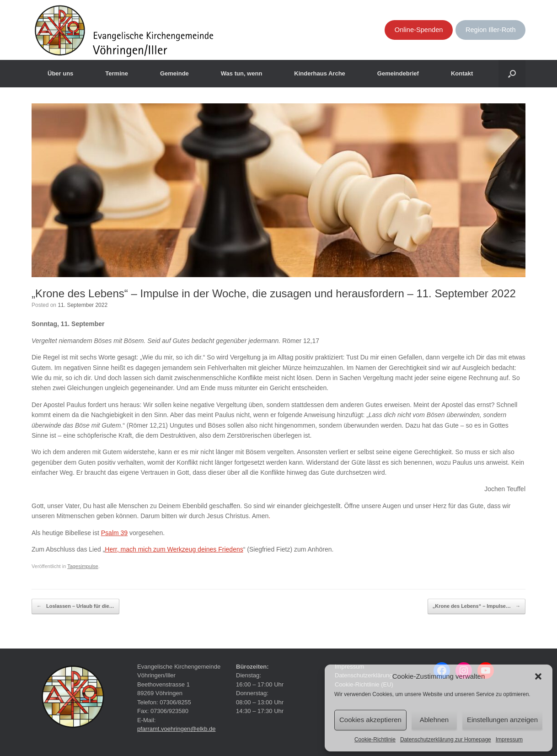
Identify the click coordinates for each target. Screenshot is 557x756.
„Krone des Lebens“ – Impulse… (477, 606)
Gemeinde (174, 73)
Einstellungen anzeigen (502, 720)
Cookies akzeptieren (370, 720)
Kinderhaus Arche (320, 73)
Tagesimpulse (83, 566)
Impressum (509, 740)
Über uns (60, 73)
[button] (538, 676)
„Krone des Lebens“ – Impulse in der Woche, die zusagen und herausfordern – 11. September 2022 (274, 293)
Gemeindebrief (398, 73)
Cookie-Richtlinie (375, 740)
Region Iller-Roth (491, 30)
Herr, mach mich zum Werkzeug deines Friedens (174, 549)
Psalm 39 (114, 533)
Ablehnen (434, 720)
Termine (117, 73)
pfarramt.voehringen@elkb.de (176, 729)
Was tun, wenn (242, 73)
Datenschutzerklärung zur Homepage (446, 740)
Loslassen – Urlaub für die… (75, 606)
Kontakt (462, 73)
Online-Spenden (419, 30)
